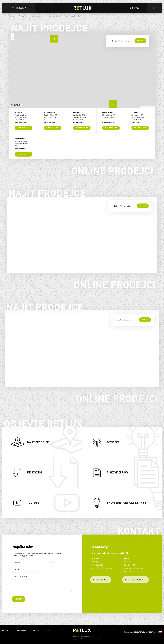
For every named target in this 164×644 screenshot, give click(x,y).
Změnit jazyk (143, 632)
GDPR (48, 630)
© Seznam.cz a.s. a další (150, 107)
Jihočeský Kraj (53, 16)
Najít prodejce (37, 16)
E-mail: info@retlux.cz (101, 580)
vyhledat (140, 41)
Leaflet (142, 107)
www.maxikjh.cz (50, 122)
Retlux (12, 16)
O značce (23, 16)
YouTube (36, 630)
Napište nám (21, 630)
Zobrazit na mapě (24, 128)
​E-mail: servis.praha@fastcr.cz (135, 580)
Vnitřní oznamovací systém (82, 640)
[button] (112, 102)
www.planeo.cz (20, 122)
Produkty (6, 630)
